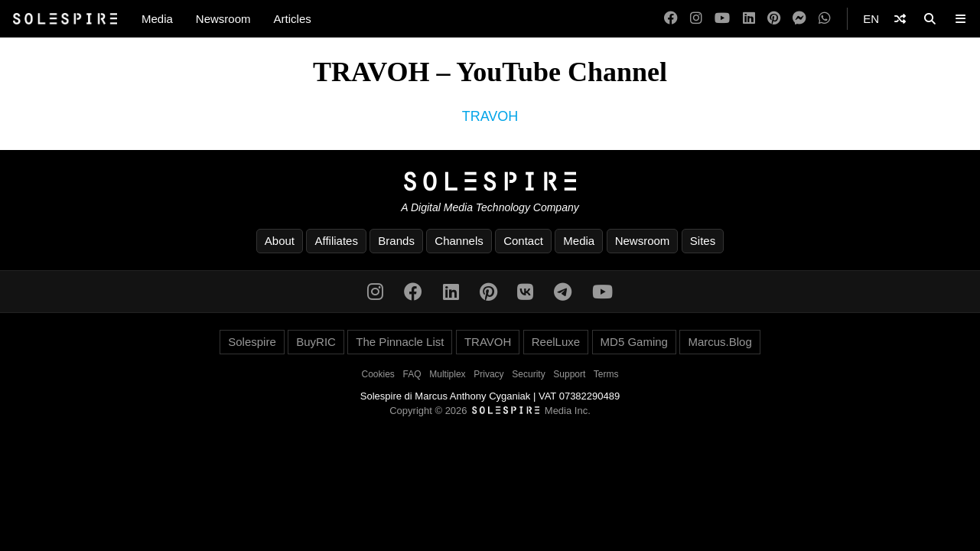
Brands (396, 241)
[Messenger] (799, 19)
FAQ (412, 374)
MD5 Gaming (634, 342)
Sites (703, 241)
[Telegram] (563, 292)
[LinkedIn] (749, 19)
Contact (523, 241)
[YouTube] (722, 19)
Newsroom (223, 19)
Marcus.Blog (720, 342)
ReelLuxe (556, 342)
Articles (293, 19)
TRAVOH (490, 116)
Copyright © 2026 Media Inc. (490, 411)
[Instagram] (696, 19)
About (280, 241)
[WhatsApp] (825, 19)
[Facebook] (671, 19)
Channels (459, 241)
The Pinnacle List (400, 342)
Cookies (378, 374)
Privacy (488, 374)
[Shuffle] (900, 19)
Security (528, 374)
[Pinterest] (774, 19)
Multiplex (447, 374)
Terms (606, 374)
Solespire (252, 342)
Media (157, 19)
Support (569, 374)
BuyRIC (316, 342)
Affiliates (336, 241)
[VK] (525, 292)
